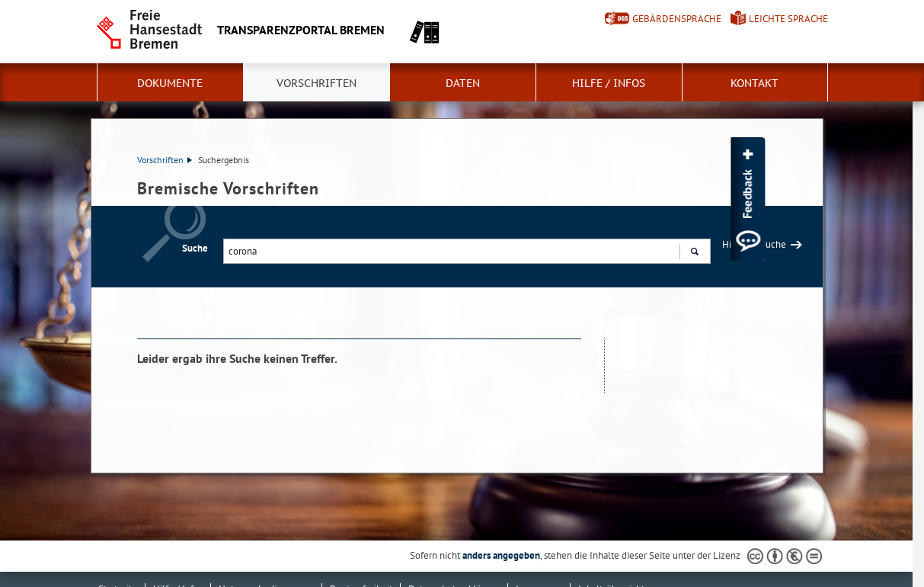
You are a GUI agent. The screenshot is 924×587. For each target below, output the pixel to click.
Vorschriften (317, 83)
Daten (463, 83)
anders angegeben (501, 555)
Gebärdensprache (677, 19)
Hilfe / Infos (609, 83)
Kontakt (755, 83)
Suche (195, 248)
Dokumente (170, 83)
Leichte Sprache (788, 19)
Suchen (694, 253)
